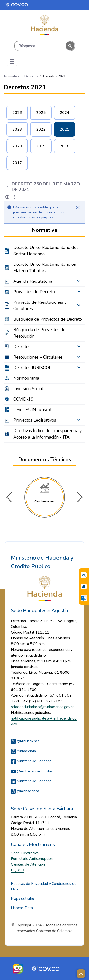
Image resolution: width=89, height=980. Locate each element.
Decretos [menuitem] (22, 347)
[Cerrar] (78, 207)
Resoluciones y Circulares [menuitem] (38, 357)
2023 (17, 129)
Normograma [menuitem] (26, 378)
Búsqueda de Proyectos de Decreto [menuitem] (48, 319)
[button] (80, 497)
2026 (17, 113)
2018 (65, 146)
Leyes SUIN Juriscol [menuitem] (32, 410)
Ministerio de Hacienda (31, 761)
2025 (41, 113)
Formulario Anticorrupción (32, 859)
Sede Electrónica (25, 853)
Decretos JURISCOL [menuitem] (32, 368)
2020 (17, 146)
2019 (41, 146)
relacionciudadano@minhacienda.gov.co (43, 707)
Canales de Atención (28, 864)
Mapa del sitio (23, 899)
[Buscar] (40, 46)
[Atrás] (8, 187)
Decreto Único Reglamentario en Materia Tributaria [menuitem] (45, 268)
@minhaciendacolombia (32, 771)
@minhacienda (25, 791)
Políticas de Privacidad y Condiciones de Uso (44, 886)
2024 (65, 113)
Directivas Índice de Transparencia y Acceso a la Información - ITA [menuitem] (47, 434)
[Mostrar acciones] (15, 197)
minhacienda (23, 751)
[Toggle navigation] (12, 61)
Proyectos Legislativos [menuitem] (35, 420)
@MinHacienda (25, 741)
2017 (17, 163)
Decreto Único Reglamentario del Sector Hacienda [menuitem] (46, 251)
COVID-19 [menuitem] (23, 399)
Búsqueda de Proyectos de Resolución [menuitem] (39, 333)
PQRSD (18, 870)
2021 (65, 129)
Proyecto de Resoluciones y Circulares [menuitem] (40, 305)
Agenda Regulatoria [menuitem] (33, 281)
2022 (41, 129)
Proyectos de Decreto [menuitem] (34, 292)
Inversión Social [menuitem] (28, 389)
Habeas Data (22, 908)
